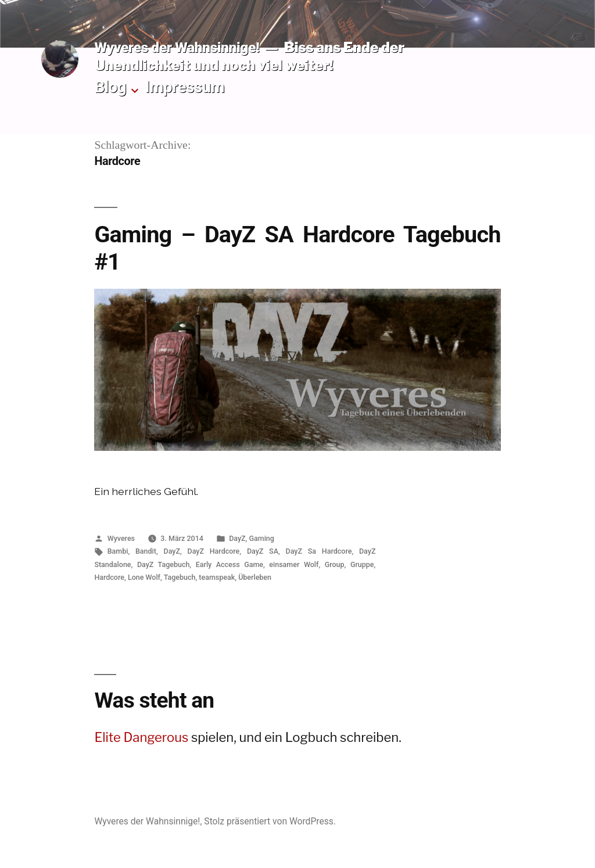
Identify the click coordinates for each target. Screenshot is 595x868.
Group (335, 564)
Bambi (118, 551)
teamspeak (217, 577)
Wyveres (121, 538)
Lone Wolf (144, 577)
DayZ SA (263, 551)
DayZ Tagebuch (163, 564)
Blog (110, 87)
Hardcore (109, 577)
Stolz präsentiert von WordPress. (270, 821)
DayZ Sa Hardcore (319, 551)
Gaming (262, 538)
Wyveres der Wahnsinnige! (177, 47)
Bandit (146, 551)
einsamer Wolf (294, 564)
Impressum (185, 87)
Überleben (255, 577)
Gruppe (362, 564)
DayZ (237, 538)
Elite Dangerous (141, 737)
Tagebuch (180, 577)
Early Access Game (230, 564)
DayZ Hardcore (214, 551)
